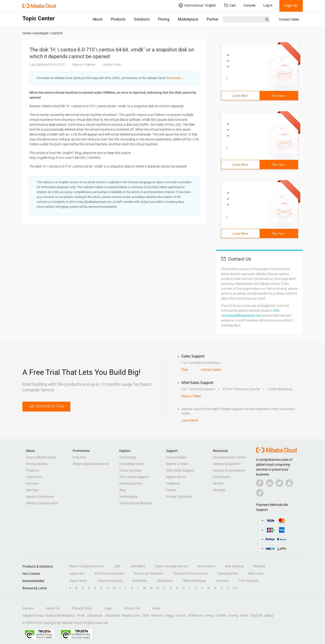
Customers (34, 477)
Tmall (80, 615)
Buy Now (279, 96)
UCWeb (221, 615)
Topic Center (78, 581)
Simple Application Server (91, 464)
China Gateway (130, 470)
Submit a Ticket (177, 464)
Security (259, 566)
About (97, 19)
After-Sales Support (180, 470)
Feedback (173, 483)
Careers (28, 608)
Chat (185, 370)
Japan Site (77, 573)
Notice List (132, 608)
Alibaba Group (33, 615)
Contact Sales (289, 19)
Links (156, 608)
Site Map (219, 490)
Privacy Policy (82, 608)
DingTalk (256, 615)
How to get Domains (148, 573)
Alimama (157, 615)
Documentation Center (229, 457)
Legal (108, 608)
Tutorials (222, 581)
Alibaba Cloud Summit (42, 503)
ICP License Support (134, 477)
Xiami (244, 615)
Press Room (222, 477)
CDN (117, 566)
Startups (32, 490)
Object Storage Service (171, 566)
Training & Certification (136, 503)
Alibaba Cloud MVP (227, 464)
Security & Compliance (229, 470)
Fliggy (170, 615)
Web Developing (194, 581)
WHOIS (218, 483)
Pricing (164, 19)
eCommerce (206, 566)
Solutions (142, 19)
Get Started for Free (46, 406)
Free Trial (79, 457)
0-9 (235, 588)
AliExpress (112, 615)
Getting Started (130, 483)
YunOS (181, 615)
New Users (256, 573)
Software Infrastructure (190, 573)
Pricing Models (37, 464)
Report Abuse (176, 477)
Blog (123, 490)
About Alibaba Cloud (41, 457)
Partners (213, 19)
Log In (268, 5)
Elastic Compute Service (86, 566)
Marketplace (188, 19)
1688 (145, 615)
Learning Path (228, 573)
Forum (171, 490)
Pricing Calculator (179, 497)
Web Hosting (234, 566)
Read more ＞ (176, 78)
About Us (53, 608)
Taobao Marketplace (60, 615)
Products (118, 19)
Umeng (233, 615)
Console (250, 5)
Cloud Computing (110, 581)
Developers (165, 581)
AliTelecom (196, 615)
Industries (140, 581)
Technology (128, 457)
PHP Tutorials (248, 581)
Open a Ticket (191, 396)
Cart (230, 5)
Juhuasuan (95, 615)
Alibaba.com (131, 615)
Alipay (269, 615)
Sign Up (291, 5)
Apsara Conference (40, 497)
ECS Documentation (109, 573)
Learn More (240, 96)
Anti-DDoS (138, 566)
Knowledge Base (131, 464)
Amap (209, 615)
